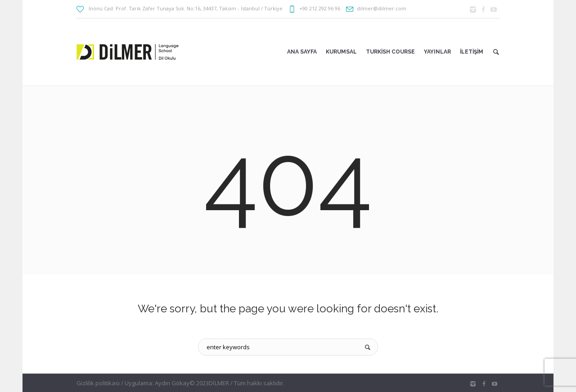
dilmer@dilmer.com (382, 8)
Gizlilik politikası (98, 383)
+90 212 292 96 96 (320, 8)
